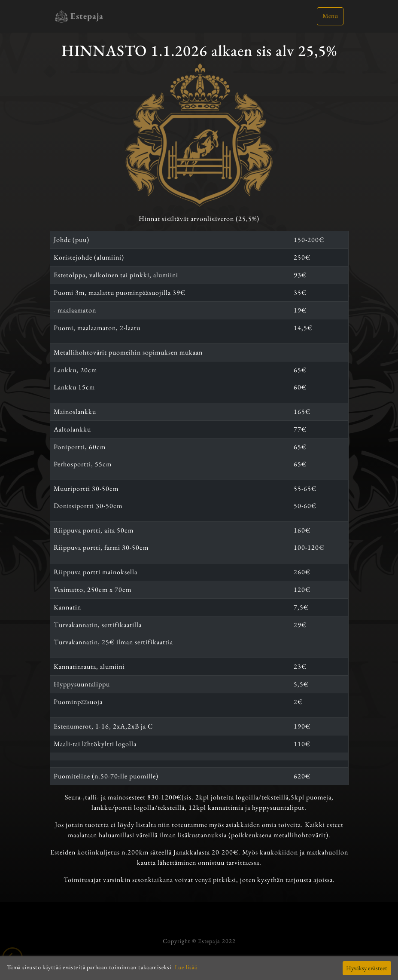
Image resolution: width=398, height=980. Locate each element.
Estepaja (79, 17)
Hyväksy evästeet (367, 968)
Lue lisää (186, 967)
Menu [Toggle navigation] (330, 16)
